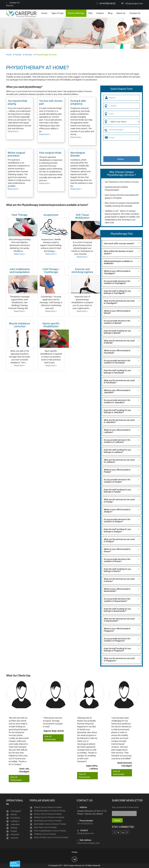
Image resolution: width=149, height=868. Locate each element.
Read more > (13, 131)
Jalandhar (15, 824)
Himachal (15, 834)
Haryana (14, 838)
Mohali (14, 814)
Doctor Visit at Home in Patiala (48, 814)
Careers (100, 13)
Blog (110, 13)
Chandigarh (16, 811)
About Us (121, 13)
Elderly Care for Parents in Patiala (49, 817)
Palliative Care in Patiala (45, 834)
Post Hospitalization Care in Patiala (50, 831)
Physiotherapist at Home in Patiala (50, 811)
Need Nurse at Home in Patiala (48, 821)
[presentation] (122, 148)
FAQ (90, 13)
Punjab (14, 831)
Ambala (14, 828)
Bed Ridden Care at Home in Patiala (50, 824)
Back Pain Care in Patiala (45, 827)
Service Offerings (76, 13)
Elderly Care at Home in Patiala (48, 807)
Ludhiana (15, 821)
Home (44, 13)
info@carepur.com (134, 3)
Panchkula (15, 818)
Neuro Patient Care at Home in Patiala (51, 837)
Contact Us (135, 13)
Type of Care (57, 13)
